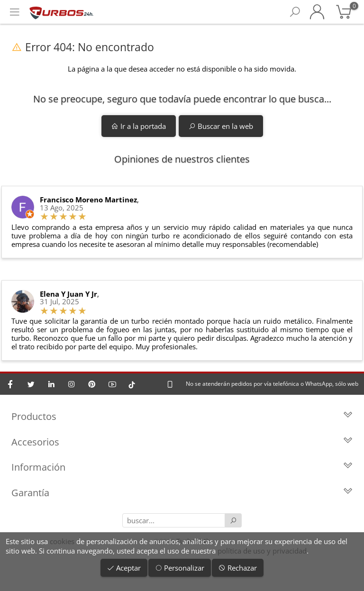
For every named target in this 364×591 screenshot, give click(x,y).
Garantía (182, 493)
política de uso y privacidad (262, 551)
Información (182, 467)
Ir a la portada (139, 126)
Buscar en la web (221, 126)
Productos (182, 416)
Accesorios (182, 442)
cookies (62, 541)
